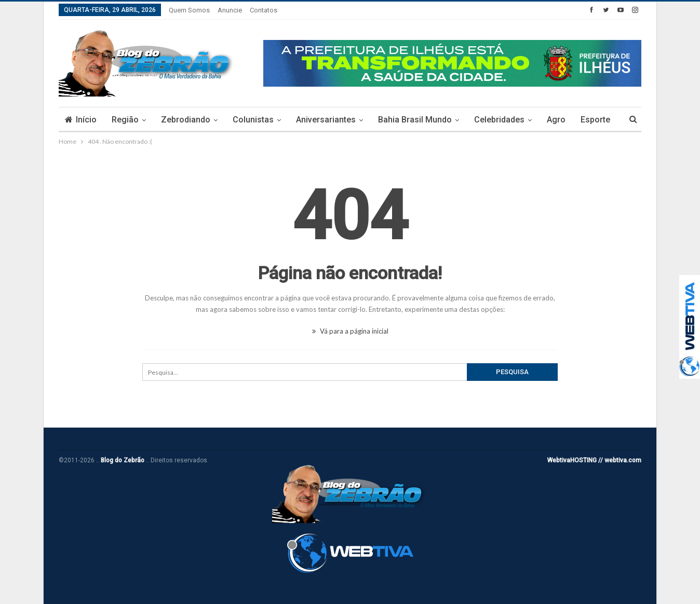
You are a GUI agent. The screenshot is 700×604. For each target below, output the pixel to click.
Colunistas (253, 120)
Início (81, 120)
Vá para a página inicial (350, 331)
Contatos (264, 10)
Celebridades (499, 120)
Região (125, 120)
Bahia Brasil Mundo (415, 120)
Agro (556, 120)
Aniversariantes (326, 120)
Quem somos (189, 10)
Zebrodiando (186, 120)
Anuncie (230, 10)
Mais (590, 120)
